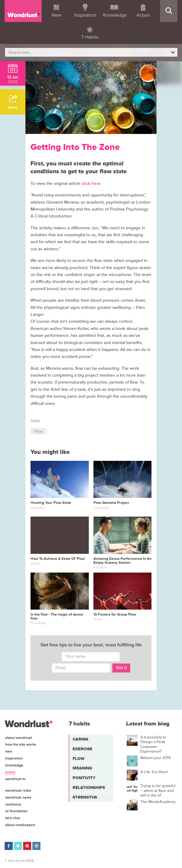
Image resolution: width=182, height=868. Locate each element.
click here (91, 184)
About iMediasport (20, 825)
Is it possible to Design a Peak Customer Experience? (153, 744)
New (9, 751)
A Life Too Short (154, 772)
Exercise (82, 749)
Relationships (89, 787)
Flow (39, 431)
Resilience (13, 804)
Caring (80, 739)
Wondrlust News (18, 797)
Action (10, 772)
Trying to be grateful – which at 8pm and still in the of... (158, 791)
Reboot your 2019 (156, 758)
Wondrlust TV (15, 779)
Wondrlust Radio (18, 790)
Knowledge (14, 765)
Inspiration (14, 758)
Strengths (85, 797)
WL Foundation (16, 811)
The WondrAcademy (158, 802)
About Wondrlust (19, 738)
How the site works (21, 744)
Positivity (84, 778)
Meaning (82, 768)
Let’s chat (13, 818)
